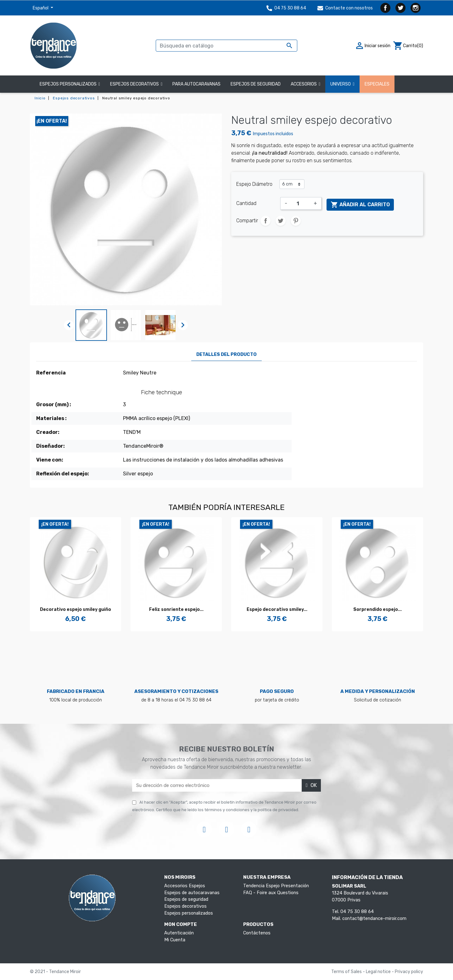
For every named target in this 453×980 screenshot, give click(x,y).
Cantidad (246, 203)
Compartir (266, 221)
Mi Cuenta (175, 940)
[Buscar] (226, 46)
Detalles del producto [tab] (226, 354)
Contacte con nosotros (345, 8)
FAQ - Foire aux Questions (271, 893)
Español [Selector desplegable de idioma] (41, 8)
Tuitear (281, 221)
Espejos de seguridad (186, 899)
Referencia (51, 373)
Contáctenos (257, 933)
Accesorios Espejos (185, 886)
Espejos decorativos (185, 906)
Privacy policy (409, 972)
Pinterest (296, 221)
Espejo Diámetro (254, 184)
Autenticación (179, 933)
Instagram (416, 8)
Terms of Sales (347, 972)
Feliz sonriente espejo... (176, 609)
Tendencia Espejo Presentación (276, 886)
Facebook (385, 8)
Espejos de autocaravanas (192, 893)
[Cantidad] (300, 203)
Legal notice (379, 972)
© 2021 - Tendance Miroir (55, 972)
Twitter (400, 8)
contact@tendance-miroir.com (374, 919)
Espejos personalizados (189, 913)
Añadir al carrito (360, 205)
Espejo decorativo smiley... (277, 609)
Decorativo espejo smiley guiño (75, 609)
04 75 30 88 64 (286, 8)
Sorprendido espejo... (377, 609)
